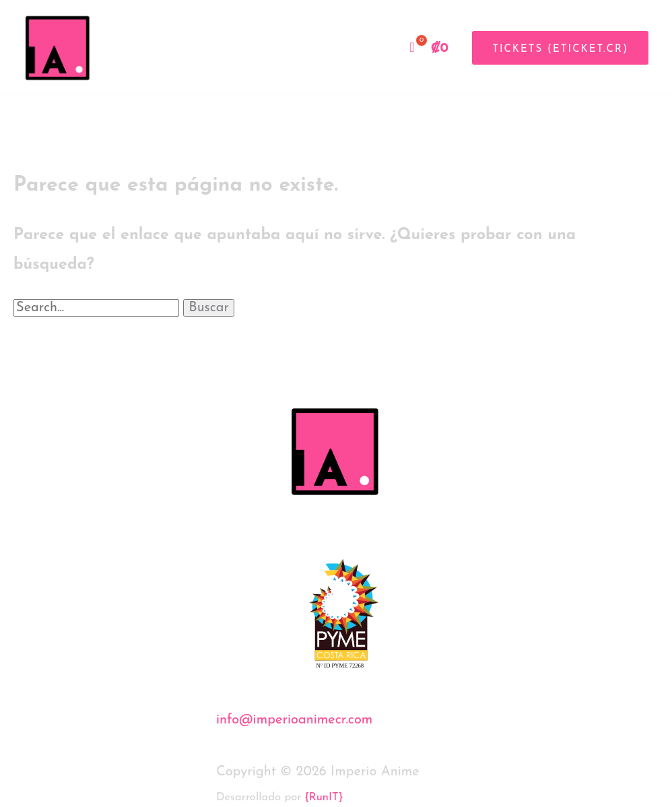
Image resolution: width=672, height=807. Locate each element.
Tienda (366, 48)
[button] (555, 48)
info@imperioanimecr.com (294, 720)
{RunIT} (324, 798)
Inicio (282, 48)
